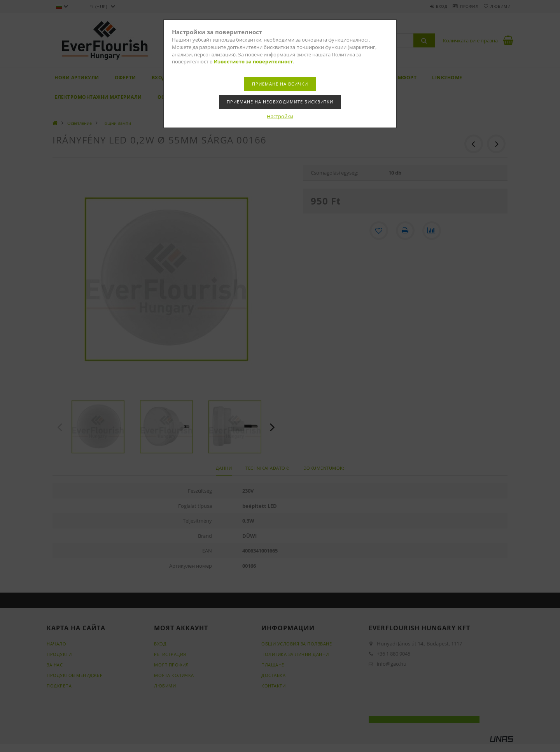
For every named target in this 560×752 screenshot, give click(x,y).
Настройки (280, 116)
